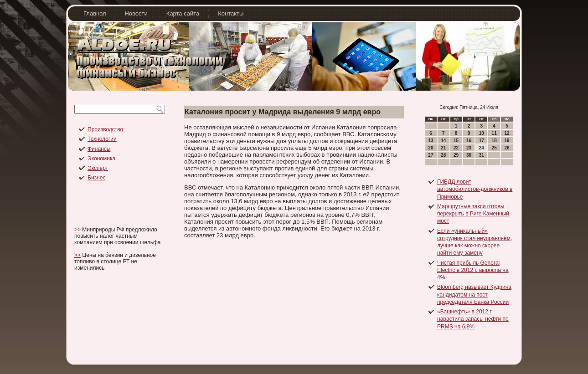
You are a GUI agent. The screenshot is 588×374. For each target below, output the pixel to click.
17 (482, 141)
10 (482, 133)
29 (456, 155)
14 (443, 141)
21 (443, 148)
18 (494, 141)
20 (431, 148)
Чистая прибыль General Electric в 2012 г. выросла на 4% (473, 270)
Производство (105, 129)
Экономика (101, 159)
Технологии (102, 139)
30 (469, 155)
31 (482, 155)
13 (431, 141)
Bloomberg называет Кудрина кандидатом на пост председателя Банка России (474, 295)
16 (469, 141)
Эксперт (98, 168)
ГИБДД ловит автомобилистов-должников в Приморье (475, 189)
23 (469, 148)
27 (431, 155)
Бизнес (96, 178)
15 (456, 141)
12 (507, 133)
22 (456, 148)
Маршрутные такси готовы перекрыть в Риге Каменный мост (473, 214)
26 (507, 148)
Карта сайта (183, 13)
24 (482, 148)
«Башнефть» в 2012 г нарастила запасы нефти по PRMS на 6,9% (473, 319)
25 (494, 148)
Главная (95, 13)
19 (507, 141)
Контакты (231, 13)
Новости (136, 13)
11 (494, 133)
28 (443, 155)
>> (77, 230)
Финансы (99, 149)
